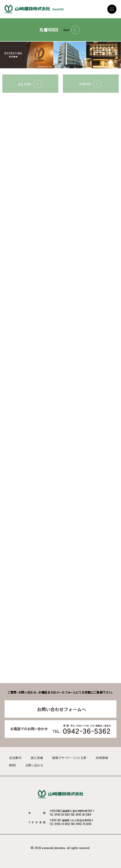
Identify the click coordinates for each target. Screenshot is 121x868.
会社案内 (15, 758)
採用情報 (102, 758)
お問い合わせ (34, 765)
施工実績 (37, 758)
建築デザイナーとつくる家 (69, 758)
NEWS (13, 765)
